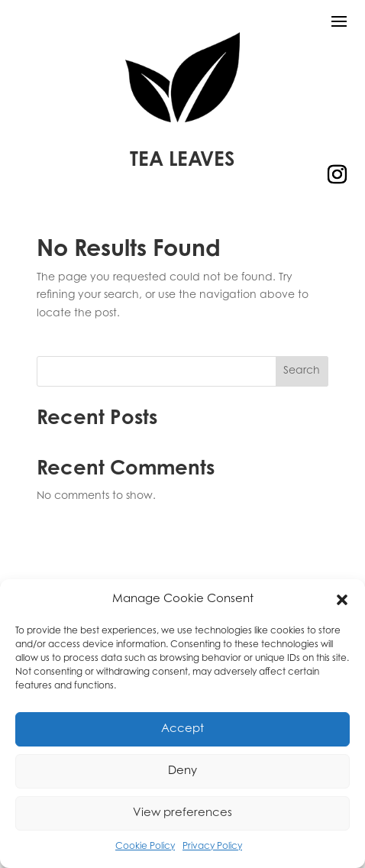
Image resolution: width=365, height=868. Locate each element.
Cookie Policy (145, 847)
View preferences (182, 813)
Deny (182, 771)
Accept (182, 729)
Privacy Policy (212, 847)
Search (302, 371)
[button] (342, 600)
